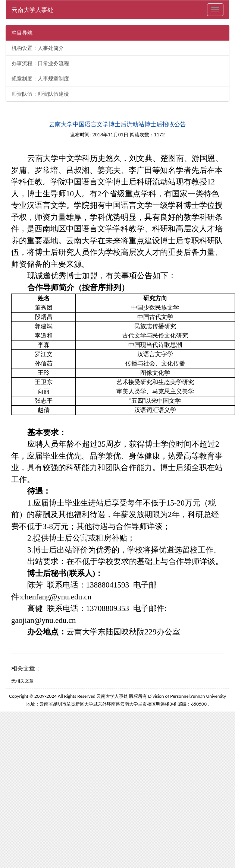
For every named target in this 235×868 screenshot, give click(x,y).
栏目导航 (22, 33)
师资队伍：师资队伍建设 (40, 94)
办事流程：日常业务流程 (40, 63)
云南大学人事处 (32, 9)
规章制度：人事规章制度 (40, 79)
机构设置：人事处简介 (38, 48)
